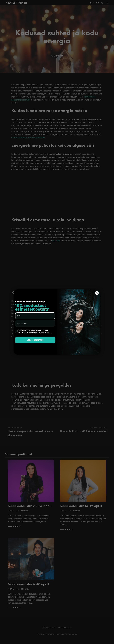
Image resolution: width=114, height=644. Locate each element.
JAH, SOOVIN (35, 340)
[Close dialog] (97, 293)
